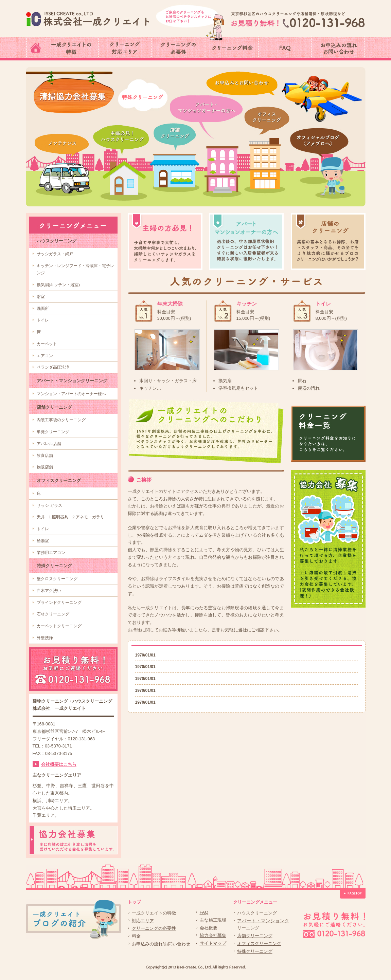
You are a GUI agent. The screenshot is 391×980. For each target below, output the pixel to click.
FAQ (204, 912)
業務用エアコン (51, 553)
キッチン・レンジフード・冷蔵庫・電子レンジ (75, 270)
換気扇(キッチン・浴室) (58, 285)
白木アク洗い (49, 591)
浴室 (41, 297)
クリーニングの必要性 (154, 928)
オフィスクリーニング (59, 480)
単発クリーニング (53, 432)
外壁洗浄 (45, 638)
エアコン (45, 356)
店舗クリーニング (54, 407)
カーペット (47, 344)
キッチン (247, 304)
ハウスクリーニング (57, 241)
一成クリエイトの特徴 (154, 913)
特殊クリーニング (54, 566)
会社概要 (209, 928)
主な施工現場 (213, 920)
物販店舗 (45, 467)
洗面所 (43, 309)
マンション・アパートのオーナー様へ (71, 394)
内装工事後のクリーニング (61, 420)
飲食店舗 (45, 456)
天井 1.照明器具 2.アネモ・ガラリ (70, 517)
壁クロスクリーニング (57, 579)
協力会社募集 (213, 935)
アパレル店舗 (49, 444)
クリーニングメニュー (255, 902)
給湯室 (43, 541)
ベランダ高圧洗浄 (53, 367)
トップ (134, 902)
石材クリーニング (53, 614)
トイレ (43, 320)
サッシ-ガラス (50, 505)
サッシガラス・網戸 (55, 254)
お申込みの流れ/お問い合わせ (161, 944)
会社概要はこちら (59, 764)
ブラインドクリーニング (59, 603)
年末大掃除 (170, 304)
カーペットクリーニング (59, 626)
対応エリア (143, 921)
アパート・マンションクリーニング (72, 381)
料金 (136, 936)
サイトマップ (213, 943)
